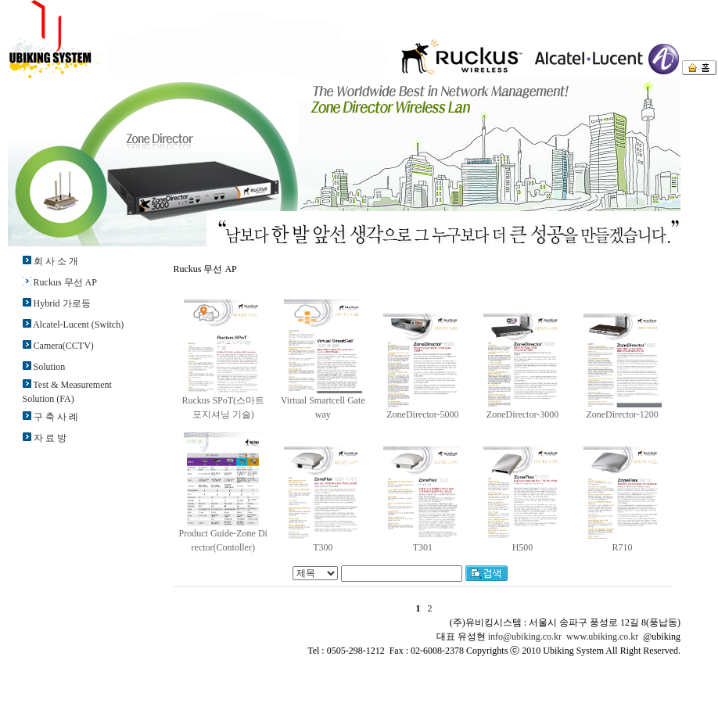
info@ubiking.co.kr (525, 637)
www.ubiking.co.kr (602, 637)
